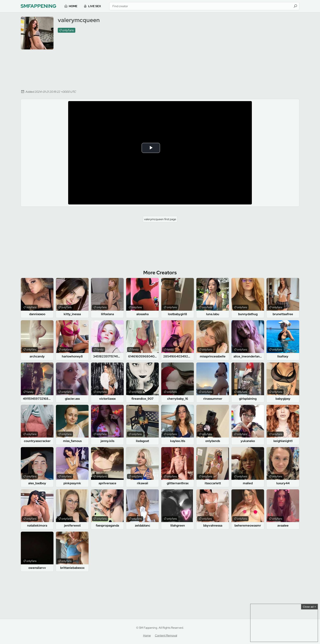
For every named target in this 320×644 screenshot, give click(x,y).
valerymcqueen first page (160, 219)
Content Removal (166, 635)
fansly (100, 350)
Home (73, 6)
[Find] (295, 6)
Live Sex (95, 6)
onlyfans (68, 30)
